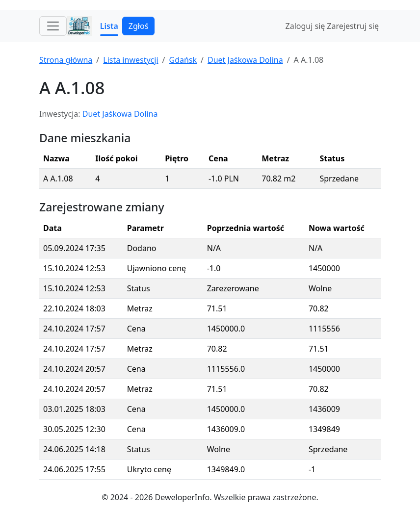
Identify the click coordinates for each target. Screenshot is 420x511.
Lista (109, 26)
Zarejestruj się (353, 26)
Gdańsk (183, 60)
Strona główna (66, 60)
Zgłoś (138, 26)
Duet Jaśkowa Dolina (245, 60)
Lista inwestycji (131, 60)
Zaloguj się (305, 26)
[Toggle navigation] (53, 26)
